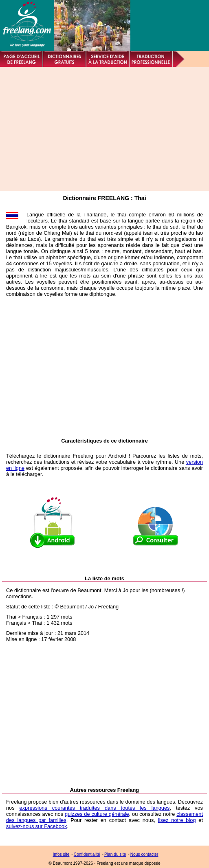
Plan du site (115, 854)
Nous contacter (144, 854)
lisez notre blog (177, 820)
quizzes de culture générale (97, 814)
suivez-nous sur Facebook (36, 826)
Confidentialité (87, 854)
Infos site (61, 854)
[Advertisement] (100, 129)
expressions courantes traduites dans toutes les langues (95, 808)
